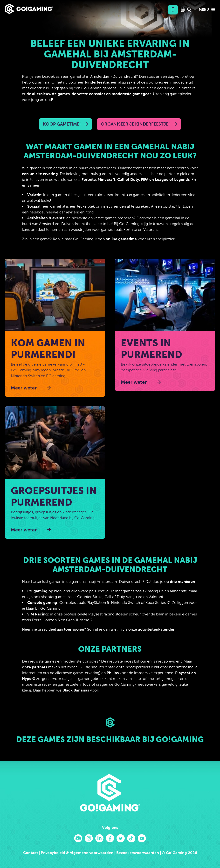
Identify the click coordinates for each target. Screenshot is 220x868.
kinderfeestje (97, 82)
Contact (31, 853)
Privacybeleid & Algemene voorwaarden (77, 853)
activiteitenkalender (156, 629)
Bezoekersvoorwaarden (138, 853)
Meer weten (24, 388)
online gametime (121, 239)
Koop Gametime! (62, 124)
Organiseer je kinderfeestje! (135, 124)
